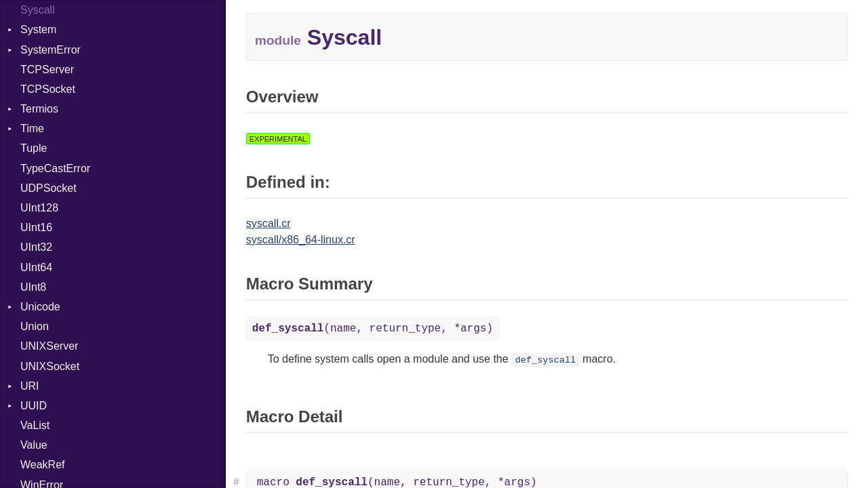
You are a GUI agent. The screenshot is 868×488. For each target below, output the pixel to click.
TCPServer (47, 69)
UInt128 (39, 208)
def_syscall (546, 360)
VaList (35, 425)
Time (32, 128)
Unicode (40, 307)
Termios (39, 109)
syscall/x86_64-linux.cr (301, 240)
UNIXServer (49, 346)
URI (30, 386)
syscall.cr (269, 223)
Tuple (34, 148)
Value (34, 445)
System (38, 29)
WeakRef (43, 465)
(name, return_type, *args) (373, 329)
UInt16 (36, 227)
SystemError (51, 50)
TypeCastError (55, 168)
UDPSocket (48, 188)
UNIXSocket (50, 366)
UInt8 (33, 287)
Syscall (38, 10)
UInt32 (36, 247)
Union (35, 326)
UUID (34, 406)
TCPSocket (48, 89)
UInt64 (36, 267)
